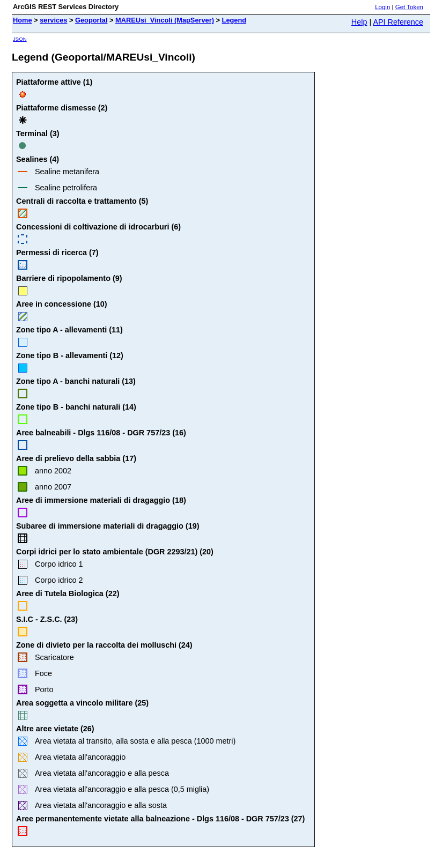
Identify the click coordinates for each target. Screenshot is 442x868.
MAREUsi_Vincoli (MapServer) (165, 20)
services (53, 20)
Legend (234, 20)
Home (23, 20)
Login (382, 7)
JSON (20, 39)
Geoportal (91, 20)
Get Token (409, 7)
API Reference (398, 22)
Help (359, 22)
